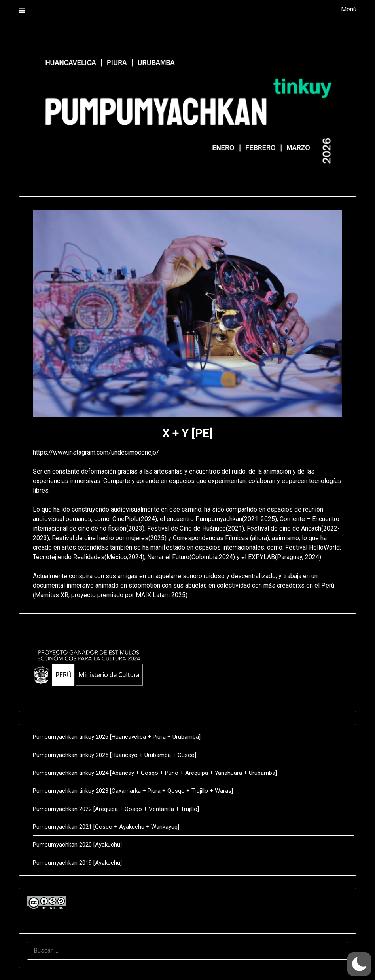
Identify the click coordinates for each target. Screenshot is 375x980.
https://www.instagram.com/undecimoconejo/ (96, 452)
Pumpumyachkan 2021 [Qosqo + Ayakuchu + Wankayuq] (106, 827)
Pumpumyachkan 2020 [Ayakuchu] (77, 845)
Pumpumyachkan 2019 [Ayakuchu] (77, 863)
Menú (349, 9)
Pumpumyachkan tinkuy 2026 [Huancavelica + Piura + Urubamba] (117, 737)
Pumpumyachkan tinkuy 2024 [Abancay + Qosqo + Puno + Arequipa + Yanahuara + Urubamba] (155, 773)
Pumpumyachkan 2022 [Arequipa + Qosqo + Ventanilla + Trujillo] (116, 809)
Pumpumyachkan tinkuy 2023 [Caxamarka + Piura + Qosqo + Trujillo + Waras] (133, 791)
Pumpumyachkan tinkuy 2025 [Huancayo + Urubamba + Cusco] (115, 755)
